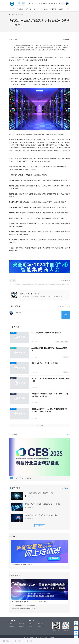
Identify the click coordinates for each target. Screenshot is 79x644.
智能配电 (61, 9)
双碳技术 (45, 9)
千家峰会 (76, 623)
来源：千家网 (13, 40)
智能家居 (20, 9)
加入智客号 (65, 488)
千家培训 (21, 624)
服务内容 (32, 638)
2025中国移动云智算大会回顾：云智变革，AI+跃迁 (39, 493)
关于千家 (26, 638)
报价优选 (31, 624)
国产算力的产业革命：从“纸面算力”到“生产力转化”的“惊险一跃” (42, 504)
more (68, 435)
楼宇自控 (37, 9)
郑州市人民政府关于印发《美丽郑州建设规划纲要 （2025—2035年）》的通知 (49, 410)
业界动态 (13, 333)
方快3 (30, 626)
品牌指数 (12, 626)
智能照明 (53, 9)
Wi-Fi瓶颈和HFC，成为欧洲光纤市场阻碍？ (47, 333)
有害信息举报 (52, 638)
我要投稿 (76, 633)
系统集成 (50, 3)
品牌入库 (44, 3)
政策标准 (13, 409)
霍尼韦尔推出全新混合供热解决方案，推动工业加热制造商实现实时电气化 (50, 395)
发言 (66, 315)
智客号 (12, 9)
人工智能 (70, 9)
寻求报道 (76, 628)
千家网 (12, 14)
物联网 (58, 342)
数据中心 (13, 280)
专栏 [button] (29, 3)
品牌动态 (13, 378)
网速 (62, 342)
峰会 (34, 3)
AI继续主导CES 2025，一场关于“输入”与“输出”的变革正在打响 (42, 515)
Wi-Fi (67, 342)
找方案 (38, 3)
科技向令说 (29, 496)
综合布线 (28, 9)
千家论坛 (21, 626)
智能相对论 (29, 507)
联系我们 (44, 638)
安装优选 (40, 624)
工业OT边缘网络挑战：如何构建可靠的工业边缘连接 (49, 349)
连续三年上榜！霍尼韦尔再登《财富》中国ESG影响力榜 (50, 380)
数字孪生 (66, 372)
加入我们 (38, 638)
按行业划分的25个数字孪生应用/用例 (45, 363)
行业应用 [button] (58, 3)
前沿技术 (13, 363)
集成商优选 (41, 626)
